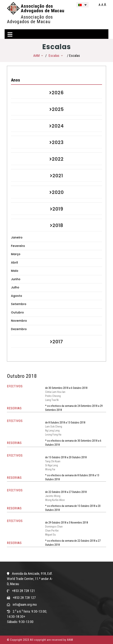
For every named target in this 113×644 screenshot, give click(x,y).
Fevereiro (18, 246)
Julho (15, 287)
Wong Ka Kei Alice (55, 500)
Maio (15, 271)
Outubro (17, 312)
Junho (16, 279)
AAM (36, 56)
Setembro (19, 304)
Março (16, 254)
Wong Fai (50, 469)
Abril (14, 263)
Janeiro (17, 237)
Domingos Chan (54, 527)
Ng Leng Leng (52, 431)
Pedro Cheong (53, 396)
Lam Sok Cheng (54, 427)
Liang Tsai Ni (52, 400)
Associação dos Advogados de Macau (43, 8)
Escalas (54, 56)
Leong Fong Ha (53, 435)
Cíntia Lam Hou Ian (55, 392)
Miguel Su (50, 535)
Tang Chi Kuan (53, 461)
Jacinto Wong (53, 496)
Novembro (19, 321)
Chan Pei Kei (52, 531)
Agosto (17, 296)
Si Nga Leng (52, 465)
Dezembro (19, 329)
